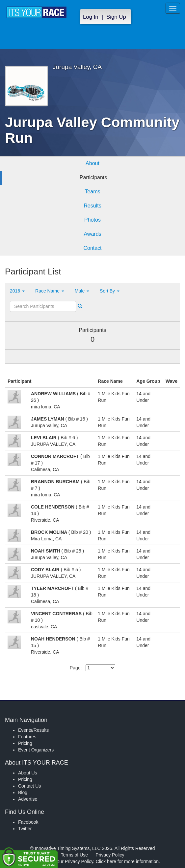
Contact (92, 248)
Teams (92, 192)
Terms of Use (74, 855)
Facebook (28, 822)
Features (27, 737)
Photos (92, 220)
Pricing (25, 743)
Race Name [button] (50, 291)
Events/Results (33, 730)
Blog (23, 792)
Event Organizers (36, 750)
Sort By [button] (110, 291)
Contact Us (29, 786)
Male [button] (82, 291)
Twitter (25, 829)
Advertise (28, 799)
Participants (93, 177)
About (92, 163)
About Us (28, 773)
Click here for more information (127, 861)
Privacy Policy (110, 855)
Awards (92, 234)
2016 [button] (17, 291)
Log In (91, 17)
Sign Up (116, 17)
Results (92, 206)
